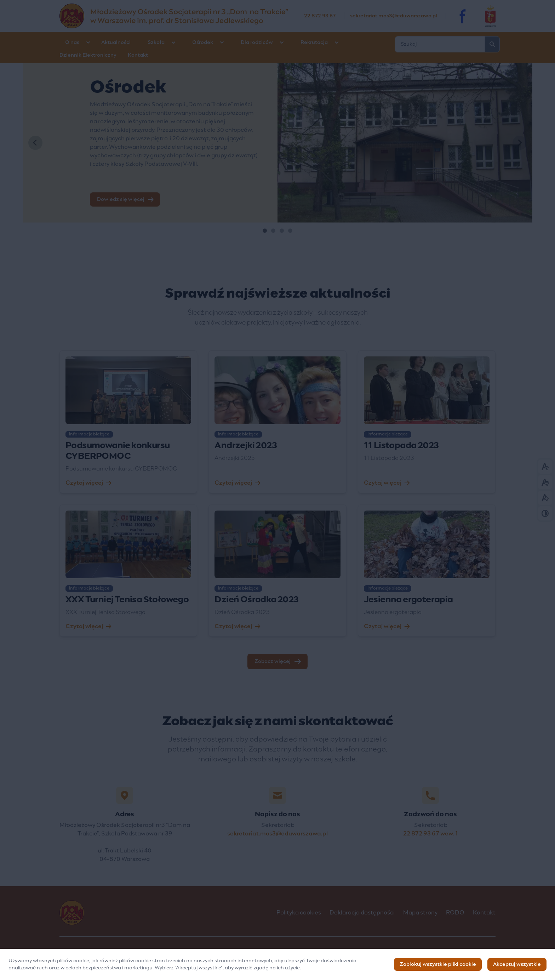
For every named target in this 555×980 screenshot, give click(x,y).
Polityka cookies (299, 913)
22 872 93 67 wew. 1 (431, 834)
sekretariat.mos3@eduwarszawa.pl (394, 16)
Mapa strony (420, 913)
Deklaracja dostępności (362, 913)
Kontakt (138, 55)
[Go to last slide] (35, 143)
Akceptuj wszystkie (517, 965)
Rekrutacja (314, 43)
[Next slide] (520, 143)
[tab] (265, 231)
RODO (455, 913)
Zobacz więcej (278, 661)
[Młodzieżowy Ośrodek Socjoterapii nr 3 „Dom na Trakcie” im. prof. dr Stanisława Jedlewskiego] (182, 16)
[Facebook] (463, 16)
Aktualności (116, 43)
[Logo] (162, 913)
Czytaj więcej (88, 483)
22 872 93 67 (320, 16)
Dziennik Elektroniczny (88, 55)
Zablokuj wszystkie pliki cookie (438, 965)
